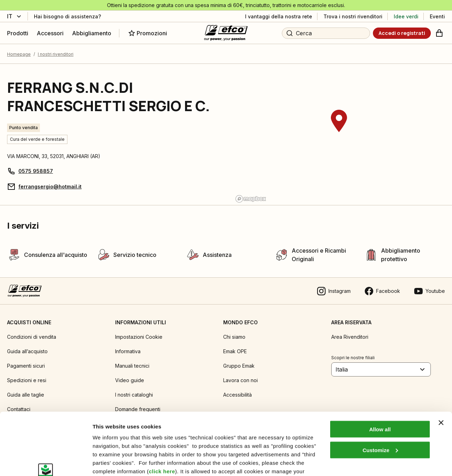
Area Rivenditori (350, 337)
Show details (109, 462)
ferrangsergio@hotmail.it (50, 186)
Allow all (380, 376)
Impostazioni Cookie (139, 337)
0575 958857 (36, 171)
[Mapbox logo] (251, 199)
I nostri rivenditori (56, 54)
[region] (339, 134)
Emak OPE (235, 351)
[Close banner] (441, 369)
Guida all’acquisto (27, 351)
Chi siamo (234, 337)
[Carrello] (439, 33)
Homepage (19, 54)
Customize (380, 397)
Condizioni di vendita (32, 337)
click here (162, 418)
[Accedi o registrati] (402, 33)
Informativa (128, 351)
